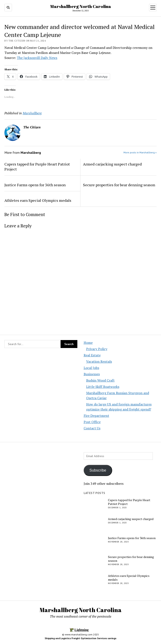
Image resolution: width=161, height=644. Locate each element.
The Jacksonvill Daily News (37, 58)
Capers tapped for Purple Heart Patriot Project (37, 167)
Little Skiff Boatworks (103, 387)
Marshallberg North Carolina (81, 6)
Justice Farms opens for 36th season (35, 185)
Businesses (92, 374)
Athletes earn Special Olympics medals (38, 200)
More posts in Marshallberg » (140, 152)
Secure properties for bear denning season (119, 185)
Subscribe (98, 470)
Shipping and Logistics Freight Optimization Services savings (80, 638)
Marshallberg (32, 113)
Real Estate (92, 355)
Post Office (92, 422)
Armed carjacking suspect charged (112, 164)
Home (88, 343)
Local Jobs (91, 368)
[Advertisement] (41, 488)
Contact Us (92, 428)
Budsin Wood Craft (100, 380)
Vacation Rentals (99, 361)
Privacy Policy (97, 349)
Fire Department (96, 416)
